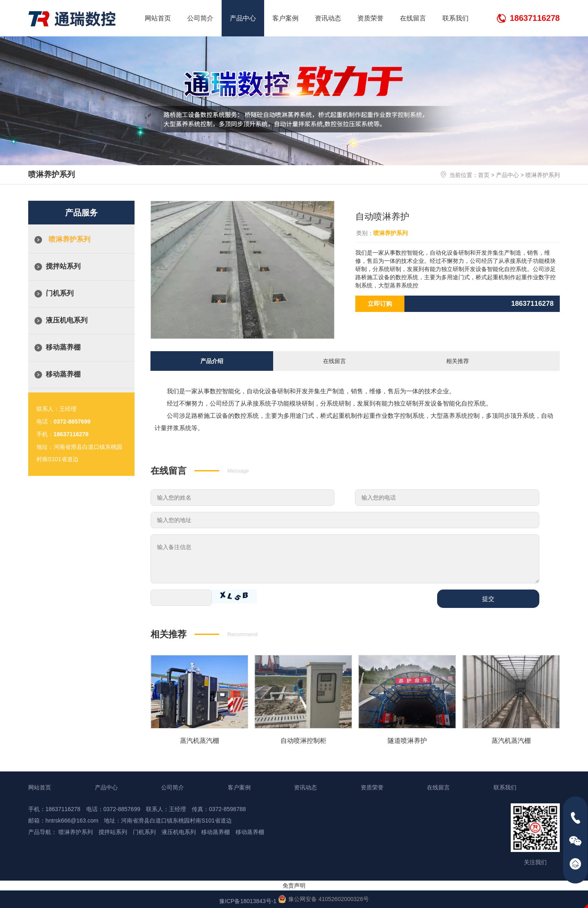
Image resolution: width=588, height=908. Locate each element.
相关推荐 (458, 360)
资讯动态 (328, 18)
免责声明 (294, 884)
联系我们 (456, 18)
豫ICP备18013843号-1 (248, 900)
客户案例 (285, 18)
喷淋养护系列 (543, 175)
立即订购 (380, 304)
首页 (484, 175)
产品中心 (243, 18)
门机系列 (60, 293)
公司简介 (200, 18)
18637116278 (535, 18)
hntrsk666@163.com (72, 819)
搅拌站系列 (63, 266)
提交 (488, 597)
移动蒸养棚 (63, 347)
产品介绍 (212, 360)
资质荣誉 (370, 18)
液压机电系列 (67, 320)
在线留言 (413, 18)
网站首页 (158, 18)
